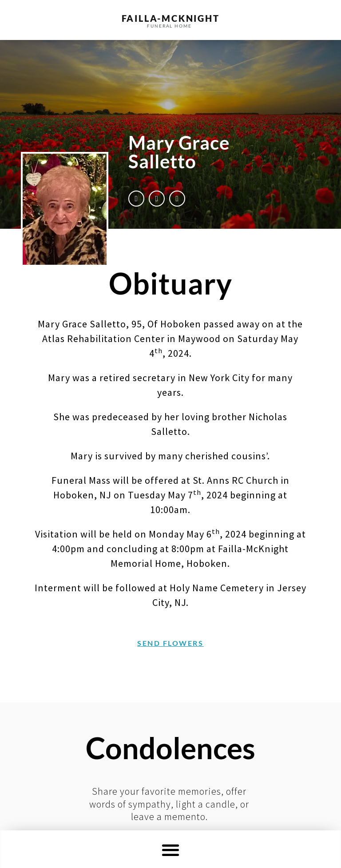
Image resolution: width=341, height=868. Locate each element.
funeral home (169, 26)
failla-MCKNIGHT (171, 18)
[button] (171, 850)
